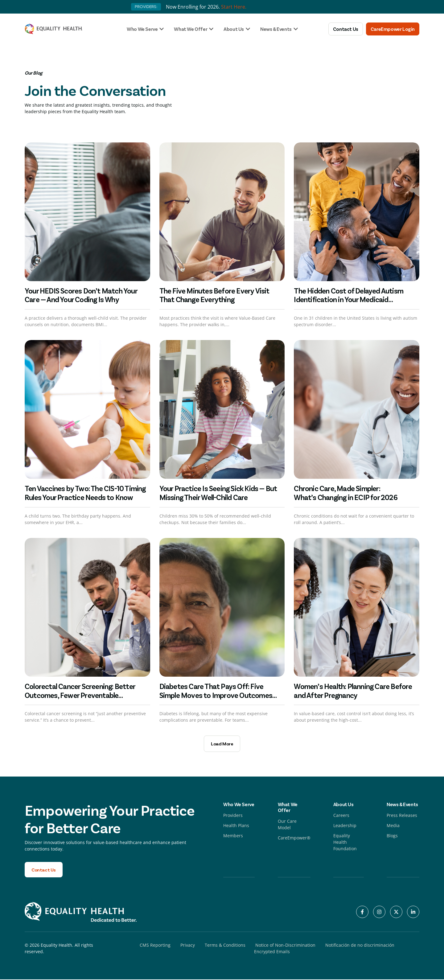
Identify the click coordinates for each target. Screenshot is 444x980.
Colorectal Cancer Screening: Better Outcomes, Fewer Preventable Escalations (80, 695)
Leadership (345, 826)
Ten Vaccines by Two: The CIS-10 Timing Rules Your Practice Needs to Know (85, 493)
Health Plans (236, 826)
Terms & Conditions (225, 946)
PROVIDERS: (146, 7)
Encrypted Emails (272, 952)
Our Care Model (287, 825)
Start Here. (234, 7)
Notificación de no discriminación (360, 946)
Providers (233, 816)
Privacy (188, 946)
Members (233, 836)
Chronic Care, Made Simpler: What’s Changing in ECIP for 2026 (346, 493)
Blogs (392, 836)
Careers (341, 816)
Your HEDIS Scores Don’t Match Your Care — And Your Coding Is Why (81, 295)
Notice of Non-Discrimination (285, 946)
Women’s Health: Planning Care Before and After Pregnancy (353, 691)
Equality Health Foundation (345, 842)
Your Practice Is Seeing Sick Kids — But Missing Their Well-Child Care (218, 493)
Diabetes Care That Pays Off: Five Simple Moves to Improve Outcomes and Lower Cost (216, 695)
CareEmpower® (294, 838)
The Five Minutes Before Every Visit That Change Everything (214, 295)
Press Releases (402, 816)
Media (393, 826)
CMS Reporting (155, 946)
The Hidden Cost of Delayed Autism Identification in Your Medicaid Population (349, 299)
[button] (222, 744)
